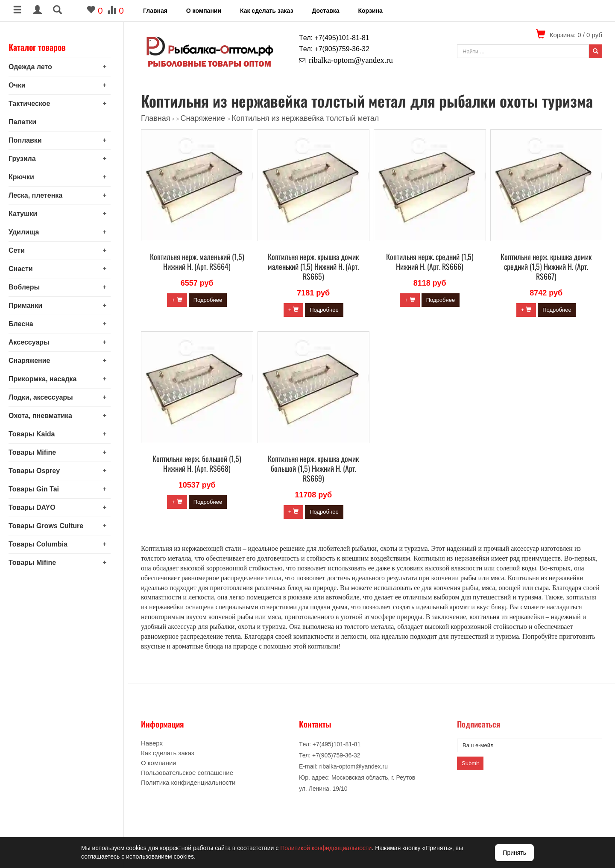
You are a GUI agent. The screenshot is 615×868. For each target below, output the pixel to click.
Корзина (370, 11)
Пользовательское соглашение (187, 773)
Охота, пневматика (45, 416)
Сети (21, 250)
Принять (514, 853)
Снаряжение (34, 361)
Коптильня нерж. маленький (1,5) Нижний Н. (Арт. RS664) (197, 262)
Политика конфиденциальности (188, 782)
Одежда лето (35, 67)
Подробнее (208, 300)
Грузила (26, 159)
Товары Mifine (37, 452)
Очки (21, 85)
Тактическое (34, 104)
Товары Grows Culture (50, 526)
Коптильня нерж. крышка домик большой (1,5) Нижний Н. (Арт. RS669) (313, 468)
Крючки (26, 177)
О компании (204, 11)
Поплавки (29, 140)
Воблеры (28, 287)
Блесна (25, 324)
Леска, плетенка (40, 195)
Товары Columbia (42, 544)
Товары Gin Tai (38, 489)
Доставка (325, 11)
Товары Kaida (36, 434)
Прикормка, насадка (47, 379)
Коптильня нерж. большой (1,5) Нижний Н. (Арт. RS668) (197, 463)
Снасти (25, 269)
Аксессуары (33, 342)
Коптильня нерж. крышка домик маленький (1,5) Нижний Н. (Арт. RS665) (313, 266)
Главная (155, 11)
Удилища (28, 232)
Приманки (30, 305)
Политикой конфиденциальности (326, 848)
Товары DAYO (36, 507)
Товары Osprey (38, 471)
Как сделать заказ (266, 11)
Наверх (152, 743)
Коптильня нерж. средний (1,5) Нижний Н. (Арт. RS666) (430, 262)
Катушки (27, 214)
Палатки (27, 122)
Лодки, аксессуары (45, 397)
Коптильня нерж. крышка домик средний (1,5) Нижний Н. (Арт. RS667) (546, 266)
